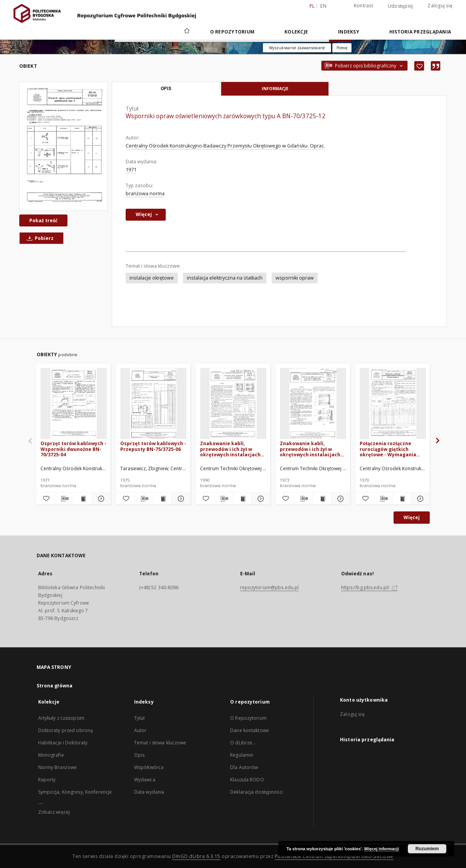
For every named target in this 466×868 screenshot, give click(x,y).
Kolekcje (296, 32)
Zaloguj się (440, 6)
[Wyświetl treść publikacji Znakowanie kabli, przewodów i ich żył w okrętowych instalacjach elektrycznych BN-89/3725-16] (242, 499)
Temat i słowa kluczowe (160, 743)
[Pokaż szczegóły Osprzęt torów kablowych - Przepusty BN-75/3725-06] (180, 499)
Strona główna (55, 686)
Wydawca (145, 780)
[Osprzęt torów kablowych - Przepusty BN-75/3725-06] (153, 404)
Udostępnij (400, 6)
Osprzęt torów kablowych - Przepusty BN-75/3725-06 (153, 446)
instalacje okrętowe (152, 278)
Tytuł (140, 718)
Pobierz (39, 238)
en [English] (323, 6)
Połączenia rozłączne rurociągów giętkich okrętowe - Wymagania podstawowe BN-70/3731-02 (390, 449)
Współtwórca (149, 767)
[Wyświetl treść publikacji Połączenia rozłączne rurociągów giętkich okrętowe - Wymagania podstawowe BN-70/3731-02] (402, 499)
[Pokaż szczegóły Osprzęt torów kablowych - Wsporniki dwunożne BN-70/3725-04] (100, 499)
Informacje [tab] (275, 88)
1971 (131, 170)
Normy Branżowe (58, 767)
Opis (139, 755)
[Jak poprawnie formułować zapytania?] (342, 48)
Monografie (51, 755)
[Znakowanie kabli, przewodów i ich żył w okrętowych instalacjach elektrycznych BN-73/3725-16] (313, 404)
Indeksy (349, 32)
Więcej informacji (382, 849)
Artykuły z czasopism (61, 718)
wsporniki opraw (295, 278)
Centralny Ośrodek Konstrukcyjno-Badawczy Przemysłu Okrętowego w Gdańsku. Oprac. (225, 146)
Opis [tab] (166, 89)
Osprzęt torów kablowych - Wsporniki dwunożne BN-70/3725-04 (73, 449)
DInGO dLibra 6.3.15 (196, 856)
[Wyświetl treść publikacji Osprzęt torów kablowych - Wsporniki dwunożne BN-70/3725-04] (83, 499)
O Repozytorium (248, 718)
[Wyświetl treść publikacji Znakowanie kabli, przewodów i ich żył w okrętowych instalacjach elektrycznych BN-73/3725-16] (322, 499)
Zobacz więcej (54, 812)
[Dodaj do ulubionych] (419, 66)
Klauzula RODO (247, 780)
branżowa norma (145, 194)
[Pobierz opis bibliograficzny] (64, 499)
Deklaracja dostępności (257, 792)
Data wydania (149, 792)
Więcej (412, 517)
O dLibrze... (243, 743)
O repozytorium (232, 32)
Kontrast (363, 6)
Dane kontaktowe (250, 730)
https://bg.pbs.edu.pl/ (370, 587)
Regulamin (242, 755)
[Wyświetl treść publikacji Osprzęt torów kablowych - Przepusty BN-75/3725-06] (162, 499)
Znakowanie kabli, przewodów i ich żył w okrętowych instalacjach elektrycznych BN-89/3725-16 (233, 449)
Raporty (47, 780)
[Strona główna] (186, 32)
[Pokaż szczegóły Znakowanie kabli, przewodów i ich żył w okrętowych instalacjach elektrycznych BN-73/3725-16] (339, 499)
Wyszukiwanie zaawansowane (297, 48)
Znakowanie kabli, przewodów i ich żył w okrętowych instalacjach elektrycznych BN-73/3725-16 (312, 449)
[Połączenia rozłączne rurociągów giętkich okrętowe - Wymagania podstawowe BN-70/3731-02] (393, 404)
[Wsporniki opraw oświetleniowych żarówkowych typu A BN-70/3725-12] (64, 146)
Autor (140, 730)
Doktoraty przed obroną (66, 730)
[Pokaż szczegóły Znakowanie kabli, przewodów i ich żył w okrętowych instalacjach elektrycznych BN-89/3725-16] (260, 499)
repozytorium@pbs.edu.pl (270, 587)
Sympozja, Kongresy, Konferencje (75, 792)
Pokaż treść (43, 220)
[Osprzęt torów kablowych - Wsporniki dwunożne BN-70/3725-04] (74, 404)
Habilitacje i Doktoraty (63, 743)
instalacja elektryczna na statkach (225, 278)
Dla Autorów (244, 767)
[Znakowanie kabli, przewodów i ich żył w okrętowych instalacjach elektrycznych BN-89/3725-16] (233, 404)
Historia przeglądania (420, 32)
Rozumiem (427, 849)
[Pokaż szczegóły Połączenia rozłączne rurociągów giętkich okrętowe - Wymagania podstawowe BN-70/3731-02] (419, 499)
